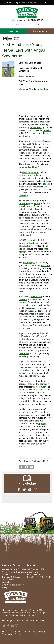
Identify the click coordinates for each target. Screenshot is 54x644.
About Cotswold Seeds (12, 631)
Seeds (14, 31)
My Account (20, 2)
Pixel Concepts (38, 620)
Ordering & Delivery (11, 577)
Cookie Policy (8, 580)
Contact (44, 2)
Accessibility (7, 582)
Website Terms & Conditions (14, 569)
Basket (10, 2)
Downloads (33, 2)
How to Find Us (34, 574)
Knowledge (40, 31)
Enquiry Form (33, 572)
